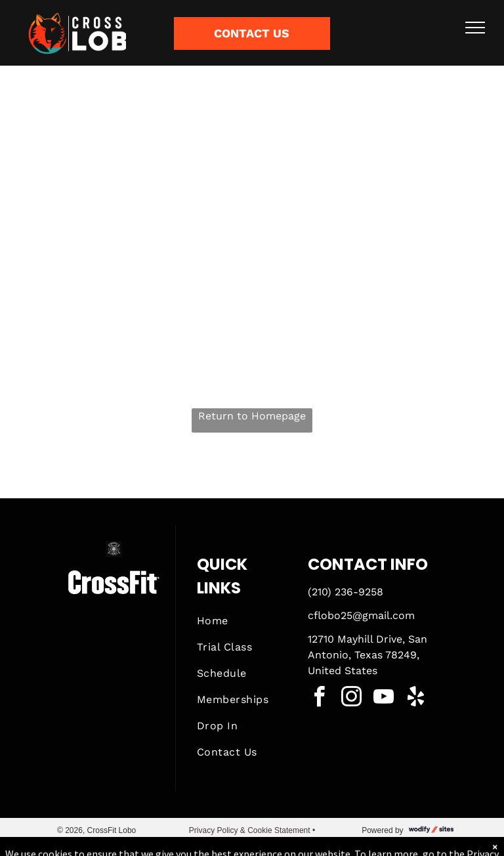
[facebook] (320, 699)
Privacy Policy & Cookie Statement (250, 830)
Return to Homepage (252, 416)
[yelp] (416, 699)
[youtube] (384, 699)
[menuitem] (244, 621)
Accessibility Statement (252, 842)
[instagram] (352, 699)
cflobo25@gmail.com (361, 615)
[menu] (475, 28)
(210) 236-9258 (346, 592)
